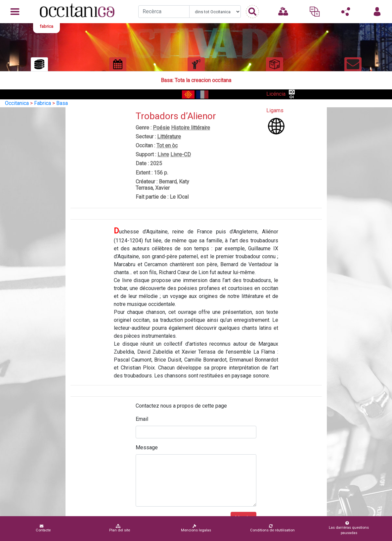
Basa (62, 103)
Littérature (169, 137)
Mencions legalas (196, 528)
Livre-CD (181, 154)
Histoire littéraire (191, 128)
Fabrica (43, 103)
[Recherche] (164, 12)
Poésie (161, 128)
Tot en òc (167, 146)
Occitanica (17, 103)
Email (142, 419)
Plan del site (120, 528)
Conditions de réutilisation (272, 528)
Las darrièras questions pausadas (347, 528)
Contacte (43, 528)
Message (147, 447)
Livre (163, 154)
